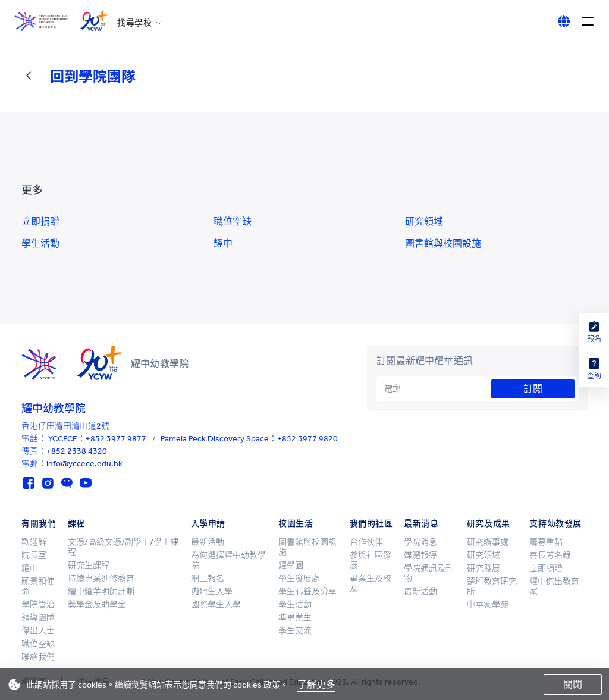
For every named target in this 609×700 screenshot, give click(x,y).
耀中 (223, 244)
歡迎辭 (34, 542)
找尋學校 (135, 23)
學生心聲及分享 (307, 591)
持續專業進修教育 (101, 578)
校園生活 (296, 524)
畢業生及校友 (371, 583)
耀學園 (291, 565)
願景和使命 (38, 586)
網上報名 (208, 578)
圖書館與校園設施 (443, 244)
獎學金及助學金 (97, 605)
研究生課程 (89, 565)
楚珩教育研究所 (492, 586)
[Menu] (588, 21)
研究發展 (484, 568)
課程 (76, 524)
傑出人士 (38, 631)
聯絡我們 (38, 657)
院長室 (34, 555)
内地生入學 (212, 591)
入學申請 (208, 524)
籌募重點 (546, 542)
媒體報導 (420, 555)
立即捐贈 (40, 222)
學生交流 (295, 631)
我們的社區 (371, 524)
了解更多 (316, 684)
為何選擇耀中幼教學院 (228, 560)
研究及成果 (489, 524)
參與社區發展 (371, 560)
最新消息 (421, 524)
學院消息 (420, 542)
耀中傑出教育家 (554, 586)
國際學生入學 (216, 605)
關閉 (573, 684)
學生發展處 (299, 578)
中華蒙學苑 (488, 605)
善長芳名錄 (550, 555)
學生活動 (40, 244)
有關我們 (39, 524)
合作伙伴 (366, 542)
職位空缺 (233, 222)
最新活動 (208, 542)
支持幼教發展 (555, 524)
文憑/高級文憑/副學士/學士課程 (123, 547)
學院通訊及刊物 (429, 573)
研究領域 (424, 222)
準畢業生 (295, 618)
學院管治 (38, 605)
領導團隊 (38, 618)
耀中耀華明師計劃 (101, 591)
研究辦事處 (488, 542)
